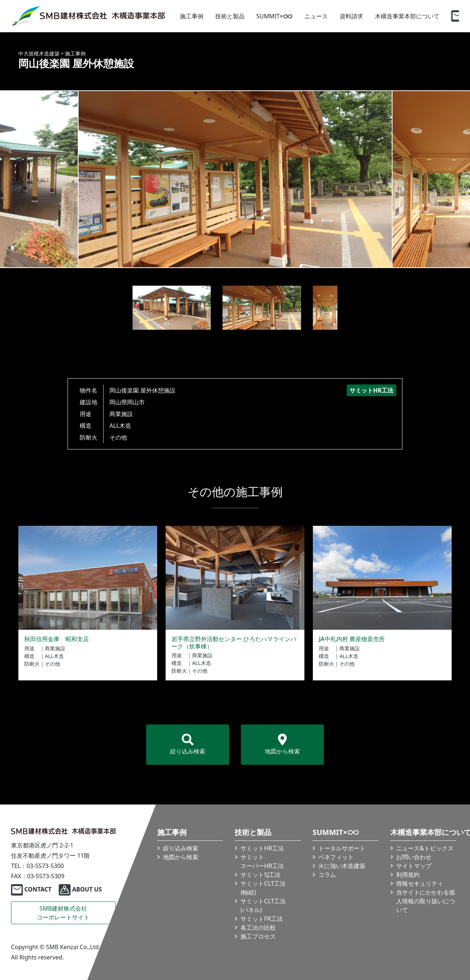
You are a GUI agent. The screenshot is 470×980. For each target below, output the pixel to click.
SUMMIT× (274, 16)
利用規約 (408, 875)
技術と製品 (230, 16)
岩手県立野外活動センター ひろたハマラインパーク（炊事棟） (234, 642)
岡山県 (118, 402)
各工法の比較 (258, 927)
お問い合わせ (414, 857)
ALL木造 (120, 426)
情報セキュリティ (420, 883)
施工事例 (192, 16)
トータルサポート (342, 848)
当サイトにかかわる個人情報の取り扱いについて (426, 901)
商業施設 (121, 414)
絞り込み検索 (188, 744)
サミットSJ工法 (261, 875)
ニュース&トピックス (425, 848)
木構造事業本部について (407, 16)
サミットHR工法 (262, 848)
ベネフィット (336, 857)
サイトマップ (414, 866)
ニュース (316, 16)
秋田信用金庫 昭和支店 (57, 639)
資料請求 (351, 16)
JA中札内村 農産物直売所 (352, 639)
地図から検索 (282, 744)
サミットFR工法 (261, 919)
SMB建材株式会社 (63, 913)
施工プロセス (258, 936)
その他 (118, 437)
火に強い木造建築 (342, 866)
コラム (327, 875)
